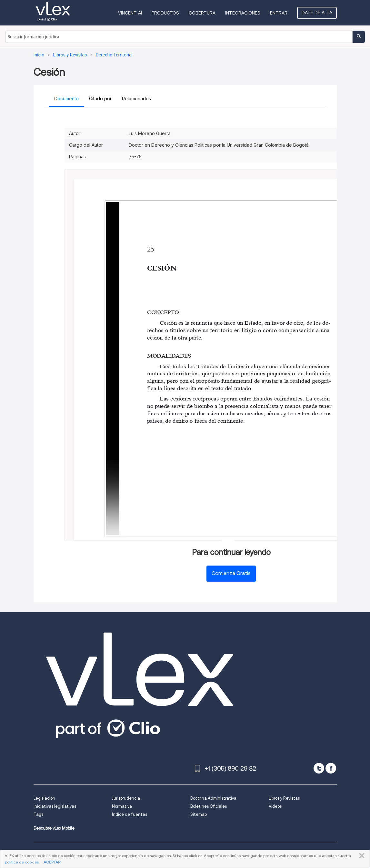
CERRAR (360, 856)
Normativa (122, 806)
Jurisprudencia (126, 798)
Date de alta (317, 13)
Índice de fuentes (130, 814)
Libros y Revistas (284, 798)
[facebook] (331, 768)
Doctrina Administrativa (213, 798)
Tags (38, 814)
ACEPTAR (52, 862)
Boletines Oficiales (209, 806)
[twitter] (319, 768)
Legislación (44, 798)
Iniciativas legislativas (55, 806)
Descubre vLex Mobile (54, 828)
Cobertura (202, 13)
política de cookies (22, 862)
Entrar (279, 13)
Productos (165, 13)
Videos (275, 806)
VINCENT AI (130, 13)
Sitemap (199, 814)
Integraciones (243, 13)
